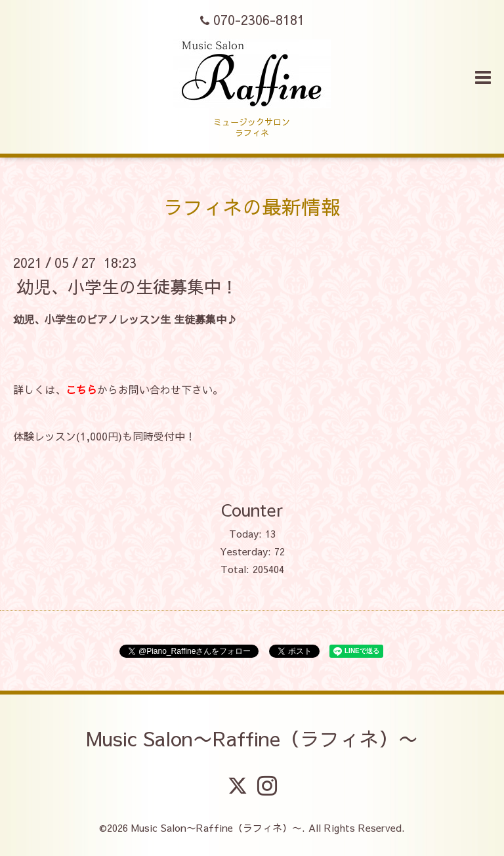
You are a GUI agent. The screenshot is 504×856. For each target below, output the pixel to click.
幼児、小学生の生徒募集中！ (127, 286)
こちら (81, 389)
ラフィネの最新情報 (252, 206)
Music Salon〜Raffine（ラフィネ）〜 (252, 738)
